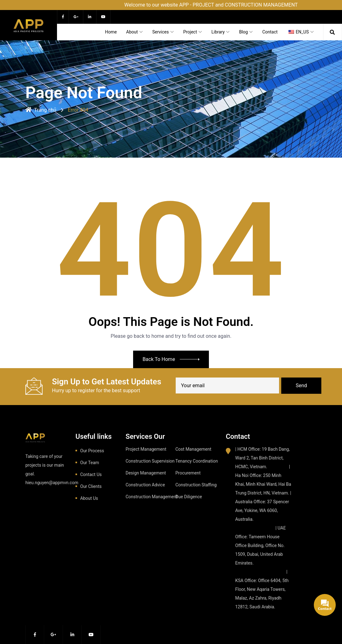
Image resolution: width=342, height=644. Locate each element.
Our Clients (91, 486)
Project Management (146, 449)
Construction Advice (145, 485)
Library (218, 32)
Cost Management (193, 449)
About (132, 32)
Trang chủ (41, 110)
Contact (270, 32)
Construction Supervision (150, 461)
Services (161, 32)
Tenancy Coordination (197, 461)
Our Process (92, 451)
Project (190, 32)
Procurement (188, 473)
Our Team (90, 463)
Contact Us (91, 474)
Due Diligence (189, 497)
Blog (243, 32)
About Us (89, 498)
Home (111, 32)
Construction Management (152, 497)
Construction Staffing (196, 485)
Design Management (146, 473)
